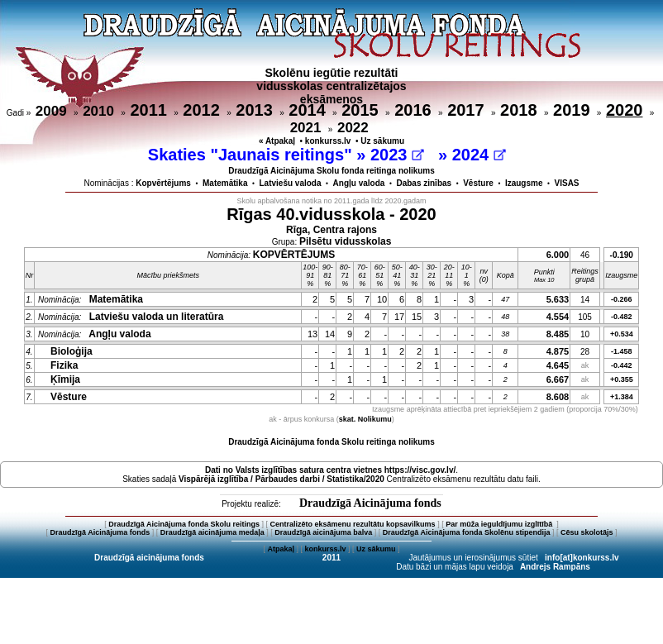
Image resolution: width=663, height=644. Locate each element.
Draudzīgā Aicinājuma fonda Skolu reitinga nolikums (331, 442)
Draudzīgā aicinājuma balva (323, 532)
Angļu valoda (359, 183)
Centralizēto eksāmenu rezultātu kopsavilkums (353, 524)
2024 (479, 155)
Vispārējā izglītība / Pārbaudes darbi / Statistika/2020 (281, 479)
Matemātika (225, 183)
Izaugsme (524, 183)
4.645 (558, 365)
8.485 (558, 334)
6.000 (558, 255)
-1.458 (622, 351)
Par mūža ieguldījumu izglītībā (500, 524)
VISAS (567, 183)
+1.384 (622, 397)
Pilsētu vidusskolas (345, 241)
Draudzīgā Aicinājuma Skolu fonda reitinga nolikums (331, 171)
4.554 (558, 317)
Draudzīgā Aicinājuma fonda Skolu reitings (184, 524)
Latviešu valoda (291, 183)
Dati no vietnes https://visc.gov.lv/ (330, 470)
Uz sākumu (382, 141)
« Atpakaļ (277, 141)
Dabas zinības (424, 183)
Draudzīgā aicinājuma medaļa (212, 532)
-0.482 (622, 317)
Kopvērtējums (163, 183)
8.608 (558, 397)
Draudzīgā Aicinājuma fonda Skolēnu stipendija (467, 532)
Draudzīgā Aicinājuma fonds (370, 503)
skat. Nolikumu (365, 419)
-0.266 (622, 299)
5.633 (558, 299)
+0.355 (622, 379)
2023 (397, 155)
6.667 (558, 379)
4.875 (558, 351)
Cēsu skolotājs (587, 532)
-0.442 (622, 365)
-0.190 (622, 255)
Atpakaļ (281, 549)
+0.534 (622, 334)
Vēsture (478, 183)
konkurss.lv (328, 141)
